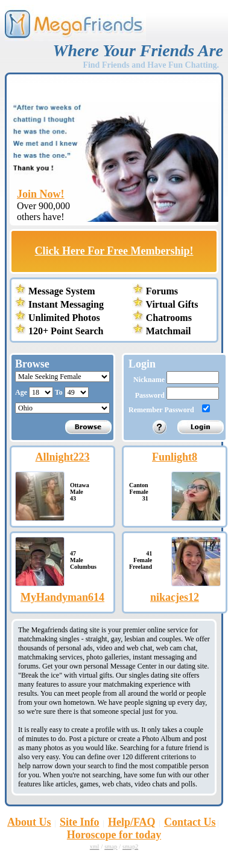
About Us (29, 822)
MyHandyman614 (62, 597)
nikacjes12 (175, 597)
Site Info (80, 822)
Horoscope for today (114, 835)
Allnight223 (62, 457)
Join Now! (41, 194)
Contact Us (190, 822)
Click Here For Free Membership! (114, 251)
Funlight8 (175, 457)
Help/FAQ (132, 822)
